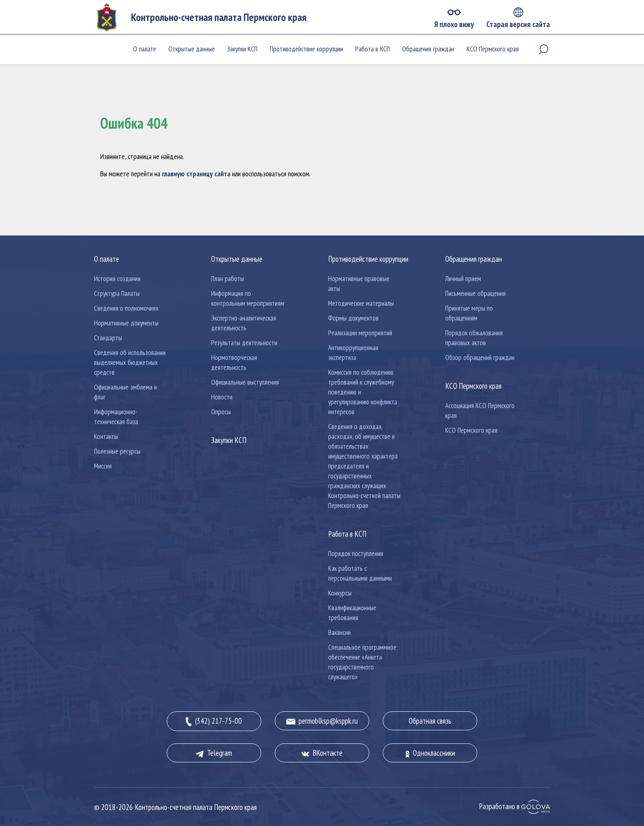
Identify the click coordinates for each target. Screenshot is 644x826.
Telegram (214, 753)
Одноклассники (430, 753)
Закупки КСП (242, 49)
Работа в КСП (373, 49)
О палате (145, 49)
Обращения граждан (428, 49)
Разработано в (514, 806)
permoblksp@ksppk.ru (322, 721)
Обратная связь (430, 721)
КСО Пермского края (493, 49)
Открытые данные (192, 49)
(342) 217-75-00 (214, 721)
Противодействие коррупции (306, 49)
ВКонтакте (322, 753)
